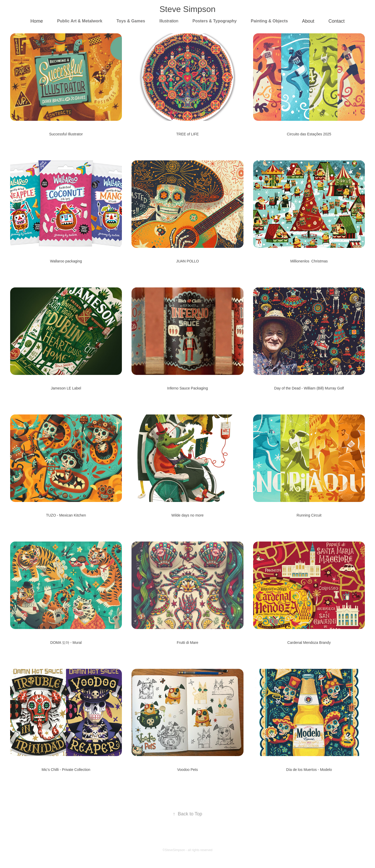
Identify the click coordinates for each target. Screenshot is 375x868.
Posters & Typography (215, 21)
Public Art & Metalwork (80, 21)
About (308, 21)
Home (37, 21)
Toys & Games (131, 21)
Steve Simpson (187, 9)
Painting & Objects (269, 21)
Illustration (169, 21)
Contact (336, 21)
